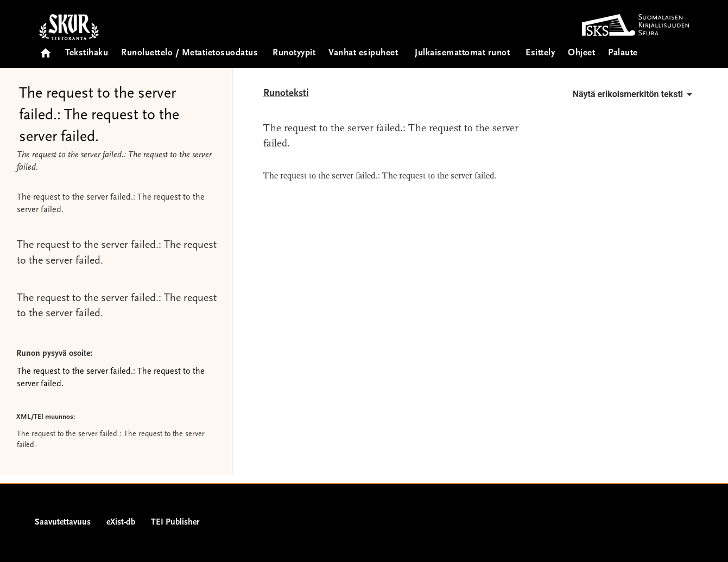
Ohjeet (581, 53)
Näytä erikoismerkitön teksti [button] (634, 94)
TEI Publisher (175, 522)
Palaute (623, 53)
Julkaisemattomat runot (462, 53)
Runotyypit (294, 53)
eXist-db (121, 522)
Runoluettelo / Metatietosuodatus (189, 53)
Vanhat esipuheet (363, 53)
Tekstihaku (87, 53)
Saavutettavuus (63, 522)
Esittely (540, 53)
